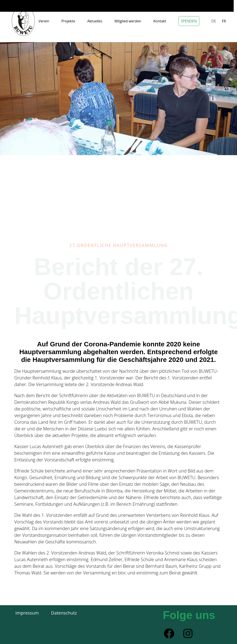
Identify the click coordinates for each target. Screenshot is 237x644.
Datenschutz (64, 613)
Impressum (28, 613)
